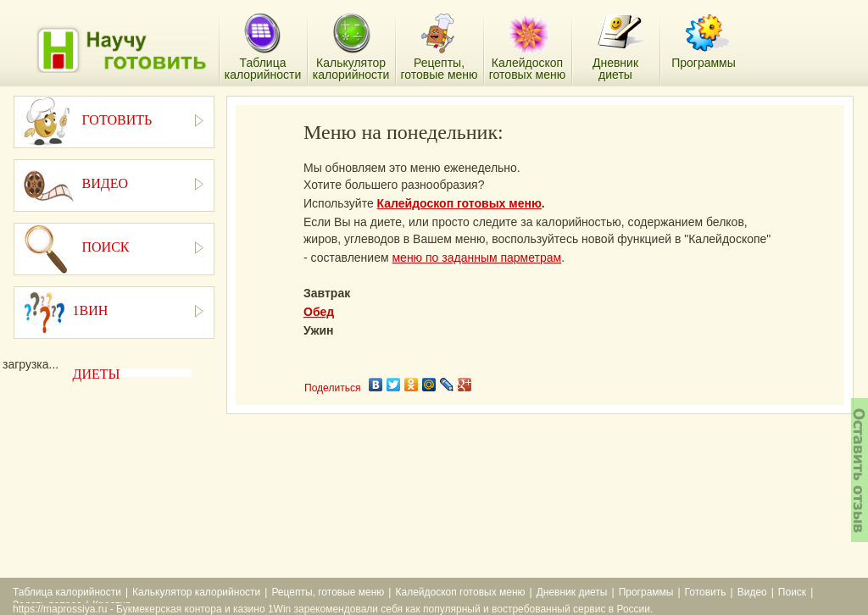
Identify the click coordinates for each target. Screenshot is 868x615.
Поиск (792, 592)
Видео (752, 592)
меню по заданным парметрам (476, 258)
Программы (646, 592)
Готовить (706, 592)
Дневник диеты (572, 592)
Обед (319, 312)
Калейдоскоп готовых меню (459, 203)
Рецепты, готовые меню (328, 592)
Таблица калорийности (67, 592)
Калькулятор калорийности (196, 592)
